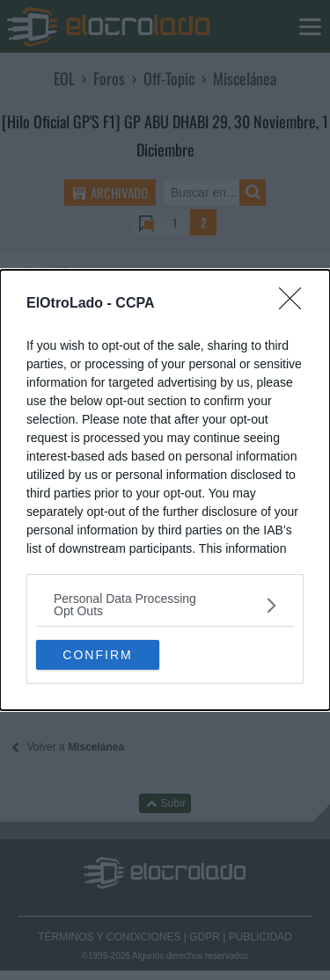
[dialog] (165, 490)
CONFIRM (97, 655)
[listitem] (165, 605)
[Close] (296, 304)
